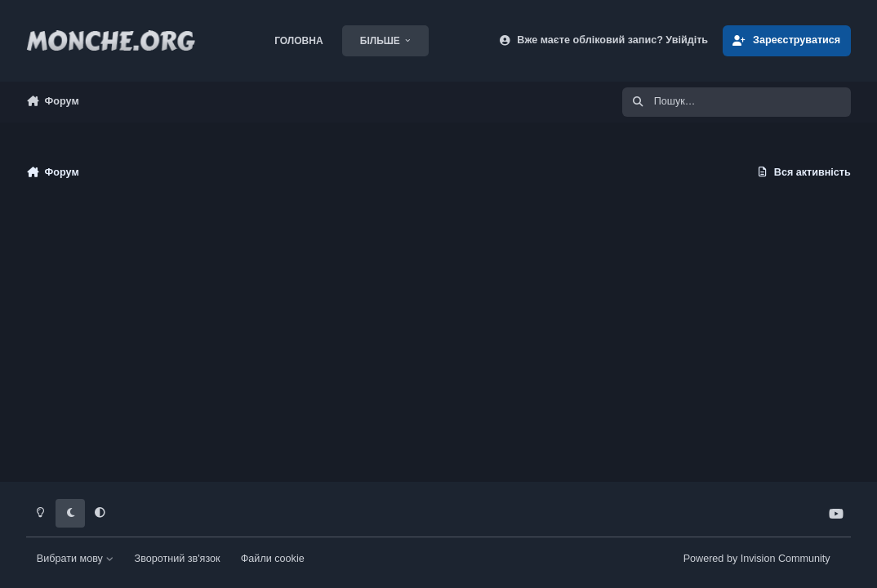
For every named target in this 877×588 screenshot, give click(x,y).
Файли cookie (273, 559)
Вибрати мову (76, 559)
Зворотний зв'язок (178, 559)
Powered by (757, 559)
